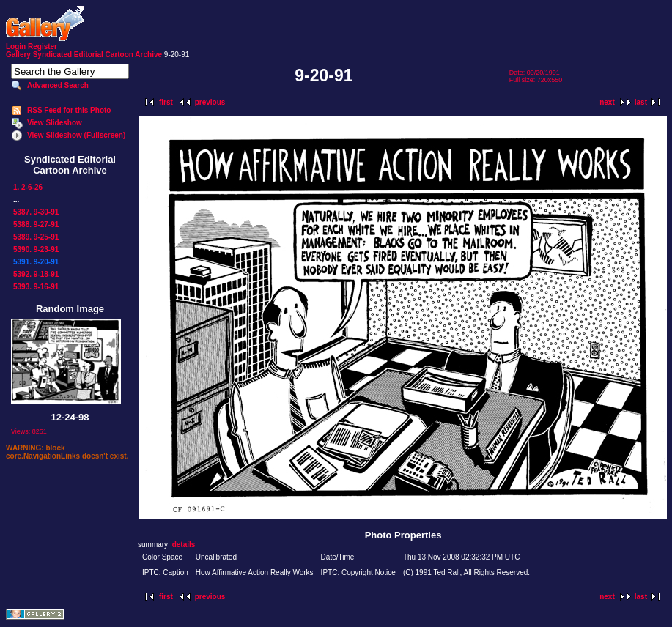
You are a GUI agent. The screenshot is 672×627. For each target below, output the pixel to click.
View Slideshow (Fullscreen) (76, 135)
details (184, 545)
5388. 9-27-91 (36, 225)
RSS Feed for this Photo (69, 110)
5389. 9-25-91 (36, 237)
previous (210, 102)
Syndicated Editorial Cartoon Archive (97, 55)
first (166, 102)
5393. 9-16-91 (36, 287)
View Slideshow (55, 123)
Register (43, 47)
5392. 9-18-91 (36, 274)
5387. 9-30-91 (36, 212)
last (641, 102)
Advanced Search (58, 85)
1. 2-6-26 (28, 187)
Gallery (18, 55)
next (607, 102)
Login (16, 47)
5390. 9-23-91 (36, 249)
